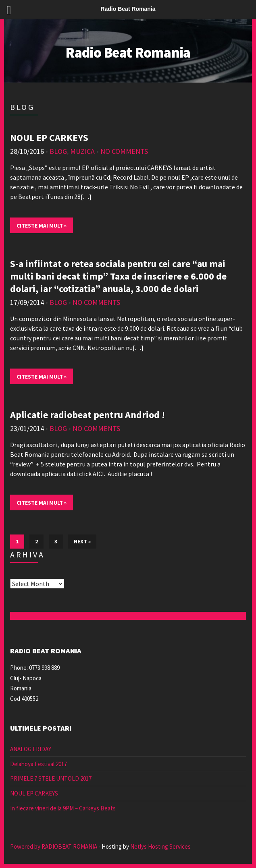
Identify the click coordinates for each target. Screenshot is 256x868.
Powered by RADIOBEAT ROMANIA (54, 846)
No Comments (124, 151)
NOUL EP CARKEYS (49, 138)
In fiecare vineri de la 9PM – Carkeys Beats (63, 808)
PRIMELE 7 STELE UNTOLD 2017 (51, 778)
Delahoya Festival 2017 (39, 764)
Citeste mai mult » (42, 226)
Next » (82, 541)
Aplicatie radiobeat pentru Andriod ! (87, 415)
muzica (82, 151)
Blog (58, 151)
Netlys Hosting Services (160, 846)
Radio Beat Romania (128, 53)
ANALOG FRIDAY (31, 749)
